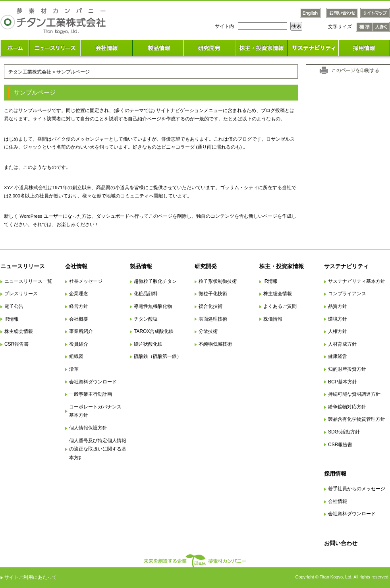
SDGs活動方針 (344, 432)
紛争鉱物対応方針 (347, 407)
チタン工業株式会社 (30, 72)
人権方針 (338, 331)
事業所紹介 (81, 331)
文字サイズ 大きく (381, 27)
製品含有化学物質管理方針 (357, 419)
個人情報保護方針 (88, 428)
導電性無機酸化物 (153, 306)
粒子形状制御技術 (218, 281)
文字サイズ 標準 (364, 27)
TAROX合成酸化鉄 (154, 331)
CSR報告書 (16, 344)
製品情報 (141, 266)
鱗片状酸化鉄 (148, 344)
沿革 (74, 369)
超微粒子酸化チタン (155, 281)
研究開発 (206, 266)
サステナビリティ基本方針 (357, 281)
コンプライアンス (347, 294)
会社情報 (76, 266)
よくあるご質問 (280, 306)
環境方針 (338, 319)
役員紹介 (79, 344)
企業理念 (79, 294)
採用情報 (335, 474)
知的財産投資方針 (347, 369)
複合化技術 (210, 306)
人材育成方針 (342, 344)
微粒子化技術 (213, 294)
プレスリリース (21, 294)
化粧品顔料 (146, 294)
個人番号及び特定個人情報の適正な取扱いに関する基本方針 (98, 449)
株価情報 (273, 319)
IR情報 (12, 319)
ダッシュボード (113, 216)
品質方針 (338, 306)
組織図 (76, 356)
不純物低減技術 (215, 344)
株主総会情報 (19, 331)
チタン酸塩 (146, 319)
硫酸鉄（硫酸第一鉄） (158, 356)
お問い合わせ (341, 543)
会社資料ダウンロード (93, 382)
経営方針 (79, 306)
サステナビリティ (346, 266)
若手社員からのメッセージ (357, 489)
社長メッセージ (86, 281)
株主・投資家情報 (282, 266)
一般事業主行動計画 (91, 394)
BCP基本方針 (343, 382)
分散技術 (208, 331)
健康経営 (338, 356)
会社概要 (79, 319)
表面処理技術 (213, 319)
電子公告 (14, 306)
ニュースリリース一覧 (28, 281)
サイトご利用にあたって (31, 577)
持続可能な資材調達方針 (354, 394)
